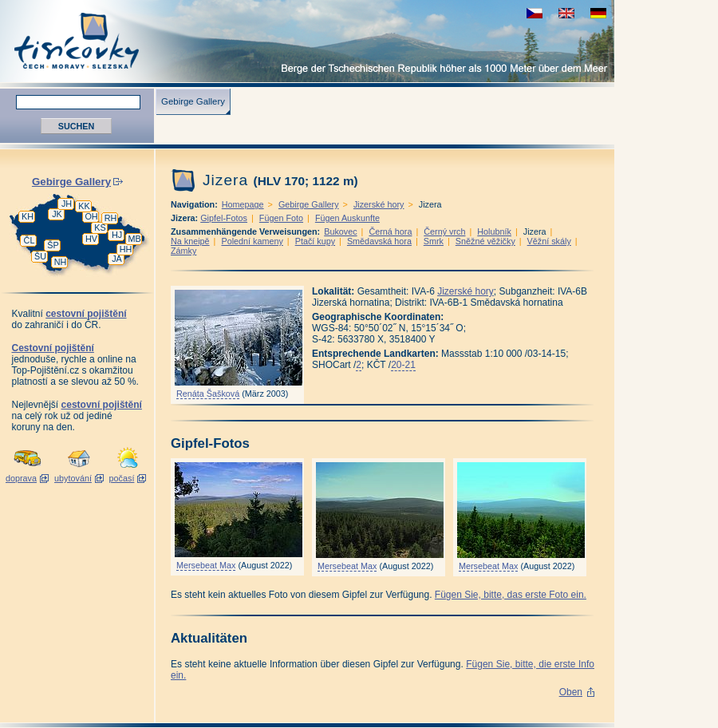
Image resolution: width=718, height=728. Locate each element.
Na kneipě (190, 241)
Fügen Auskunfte (347, 218)
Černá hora (390, 231)
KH (28, 216)
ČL (30, 240)
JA (117, 259)
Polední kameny (252, 241)
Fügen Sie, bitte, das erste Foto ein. (511, 595)
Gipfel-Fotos (224, 218)
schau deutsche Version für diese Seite (598, 13)
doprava (21, 478)
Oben (571, 692)
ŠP (53, 245)
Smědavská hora (379, 241)
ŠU (40, 256)
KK (84, 206)
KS (100, 227)
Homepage (243, 204)
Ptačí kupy (315, 241)
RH (111, 218)
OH (91, 216)
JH (67, 204)
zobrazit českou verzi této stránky (535, 13)
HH (126, 249)
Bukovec (340, 231)
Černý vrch (444, 231)
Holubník (494, 231)
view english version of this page (566, 13)
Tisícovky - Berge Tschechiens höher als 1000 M (307, 41)
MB (134, 239)
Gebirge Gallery (193, 101)
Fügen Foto (281, 218)
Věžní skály (549, 241)
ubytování (73, 478)
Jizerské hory (379, 204)
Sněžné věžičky (485, 241)
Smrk (434, 241)
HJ (117, 235)
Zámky (183, 251)
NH (61, 262)
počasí (122, 478)
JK (57, 214)
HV (91, 239)
